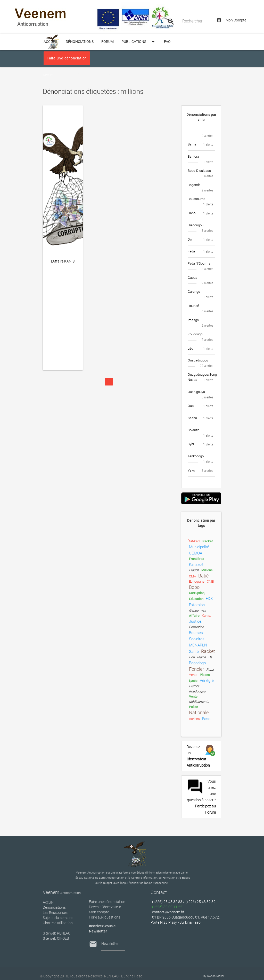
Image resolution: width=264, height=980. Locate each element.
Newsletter (110, 944)
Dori (192, 657)
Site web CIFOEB (56, 938)
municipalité (199, 547)
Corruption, (197, 593)
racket (208, 541)
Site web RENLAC (57, 933)
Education (196, 599)
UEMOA (196, 553)
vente (193, 675)
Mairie (201, 657)
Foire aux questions (105, 917)
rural (210, 670)
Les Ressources (55, 913)
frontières (197, 559)
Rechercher (192, 21)
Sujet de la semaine (58, 918)
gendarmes (197, 610)
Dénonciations (80, 42)
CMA (192, 576)
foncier (196, 669)
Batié (203, 576)
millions (207, 570)
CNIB (210, 581)
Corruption (196, 627)
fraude (194, 570)
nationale (199, 713)
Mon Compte (231, 20)
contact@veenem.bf (168, 912)
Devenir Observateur (105, 907)
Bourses (196, 633)
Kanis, (206, 616)
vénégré (207, 681)
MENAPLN (198, 645)
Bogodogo (197, 663)
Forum (108, 42)
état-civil (194, 541)
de (210, 657)
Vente (193, 696)
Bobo (194, 587)
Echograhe (197, 581)
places (205, 675)
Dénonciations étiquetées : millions (93, 75)
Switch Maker (216, 976)
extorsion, (197, 605)
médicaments (199, 702)
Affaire (194, 616)
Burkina (194, 719)
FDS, (210, 599)
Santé (194, 652)
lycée (193, 681)
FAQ (167, 42)
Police (193, 707)
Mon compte (99, 912)
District (194, 686)
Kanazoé (196, 565)
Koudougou (197, 691)
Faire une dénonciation (67, 58)
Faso (206, 719)
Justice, (196, 621)
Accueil (48, 75)
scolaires (197, 639)
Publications (139, 42)
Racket (208, 651)
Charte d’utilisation (58, 923)
